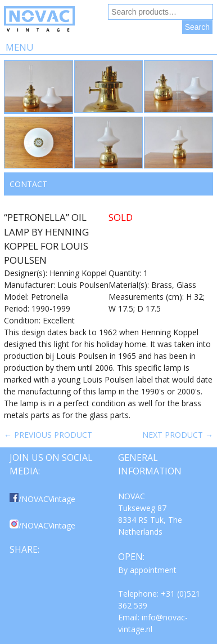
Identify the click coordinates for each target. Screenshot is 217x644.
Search (197, 27)
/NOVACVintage (42, 499)
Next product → (178, 435)
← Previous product (48, 435)
